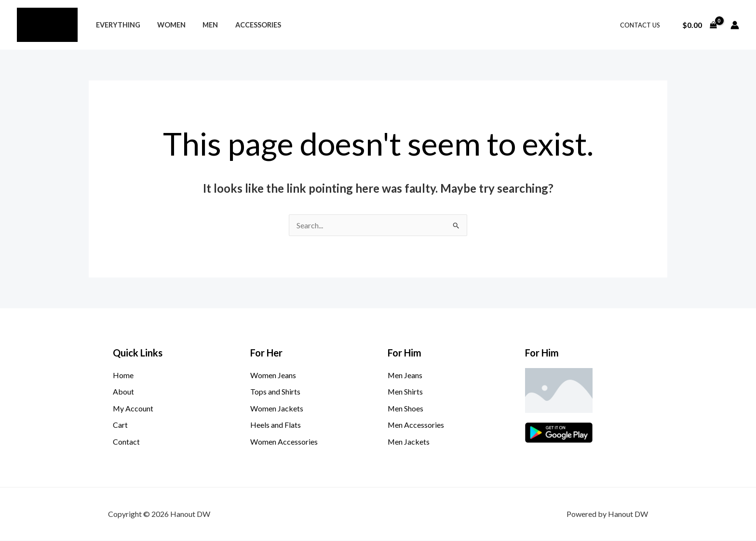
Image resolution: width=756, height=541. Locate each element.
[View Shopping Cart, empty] (699, 25)
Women (167, 25)
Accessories (247, 25)
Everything (116, 25)
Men (202, 25)
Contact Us (642, 25)
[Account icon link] (735, 25)
